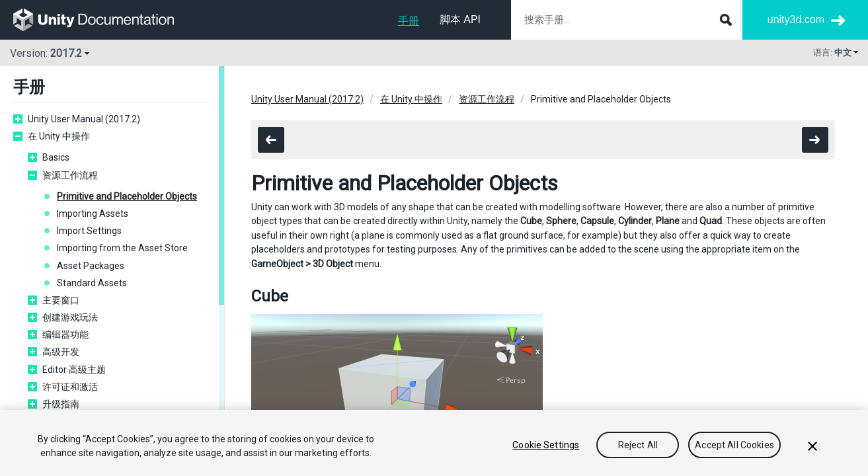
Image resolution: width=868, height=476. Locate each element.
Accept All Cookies (734, 445)
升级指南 (61, 404)
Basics (56, 157)
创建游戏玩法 (70, 317)
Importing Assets (93, 214)
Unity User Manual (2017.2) (84, 119)
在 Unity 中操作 (59, 136)
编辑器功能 (65, 335)
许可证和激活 (70, 387)
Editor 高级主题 (74, 370)
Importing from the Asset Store (122, 248)
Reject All (638, 445)
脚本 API (460, 20)
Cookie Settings (546, 445)
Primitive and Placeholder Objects (127, 196)
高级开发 (61, 352)
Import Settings (89, 231)
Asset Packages (91, 266)
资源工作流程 (70, 175)
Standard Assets (92, 283)
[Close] (812, 446)
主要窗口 (61, 300)
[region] (434, 443)
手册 (409, 21)
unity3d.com (796, 20)
